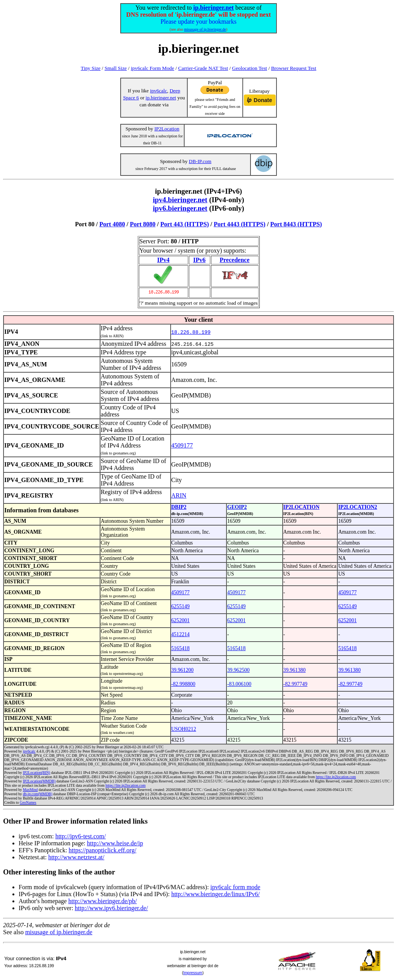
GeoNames (28, 802)
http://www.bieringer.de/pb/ (103, 901)
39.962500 (238, 670)
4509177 (182, 445)
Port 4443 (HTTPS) (239, 224)
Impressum (192, 973)
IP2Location (167, 129)
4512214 (181, 634)
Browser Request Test (294, 68)
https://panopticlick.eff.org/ (103, 850)
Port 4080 (112, 224)
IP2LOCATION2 (357, 507)
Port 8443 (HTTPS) (296, 224)
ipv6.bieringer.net (180, 208)
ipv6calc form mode (236, 887)
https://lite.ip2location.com (336, 777)
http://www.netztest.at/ (76, 857)
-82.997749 (295, 684)
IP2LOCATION (301, 507)
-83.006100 (239, 684)
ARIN (179, 495)
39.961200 (183, 670)
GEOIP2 (237, 507)
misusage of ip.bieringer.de (205, 29)
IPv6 (199, 260)
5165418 (181, 648)
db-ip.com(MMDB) (38, 794)
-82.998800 (183, 684)
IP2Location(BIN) (36, 773)
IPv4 (163, 260)
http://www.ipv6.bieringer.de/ (111, 908)
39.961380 (295, 670)
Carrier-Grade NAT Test (203, 68)
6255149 (181, 606)
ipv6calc (159, 91)
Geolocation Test (250, 68)
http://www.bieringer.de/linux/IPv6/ (216, 894)
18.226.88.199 (191, 332)
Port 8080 (143, 224)
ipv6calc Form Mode (152, 68)
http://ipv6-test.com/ (81, 836)
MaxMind (30, 790)
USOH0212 (184, 729)
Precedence (235, 260)
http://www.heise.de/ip (115, 843)
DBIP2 (179, 507)
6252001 (181, 620)
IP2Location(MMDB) (39, 781)
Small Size (116, 68)
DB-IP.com (200, 161)
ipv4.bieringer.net (180, 200)
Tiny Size (91, 68)
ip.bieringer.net (214, 8)
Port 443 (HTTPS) (185, 224)
